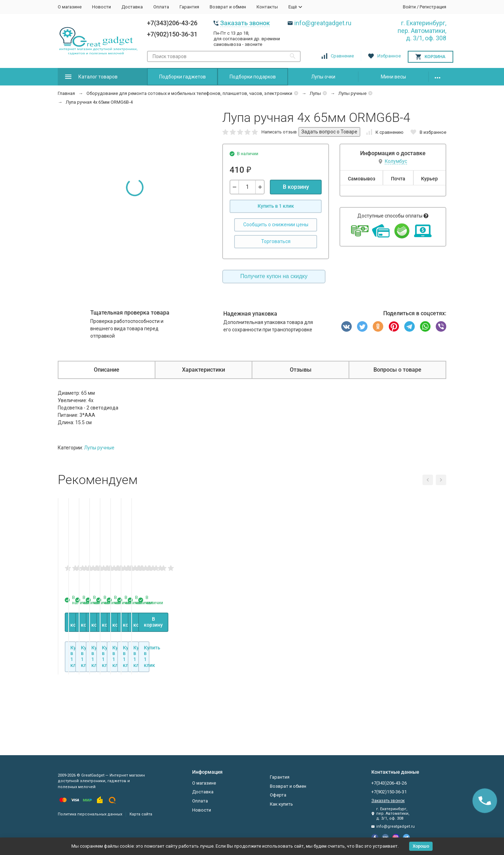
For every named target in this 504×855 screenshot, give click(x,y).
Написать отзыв (279, 132)
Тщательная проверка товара (130, 313)
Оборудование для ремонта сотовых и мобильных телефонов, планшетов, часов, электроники (189, 93)
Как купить (281, 804)
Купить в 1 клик (276, 206)
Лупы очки (323, 77)
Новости (101, 7)
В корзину (296, 187)
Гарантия (189, 7)
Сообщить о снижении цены (276, 225)
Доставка (132, 7)
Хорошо (421, 846)
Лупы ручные (352, 93)
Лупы (315, 93)
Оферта (278, 795)
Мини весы (393, 77)
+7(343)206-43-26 (172, 23)
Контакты (267, 7)
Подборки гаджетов (183, 77)
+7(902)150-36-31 (172, 34)
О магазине (70, 7)
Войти (409, 7)
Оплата (161, 7)
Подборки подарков (253, 77)
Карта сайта (141, 814)
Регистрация (433, 7)
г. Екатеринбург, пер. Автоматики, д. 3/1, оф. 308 (422, 30)
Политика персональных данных (90, 814)
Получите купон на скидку (274, 276)
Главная (66, 93)
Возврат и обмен (228, 7)
